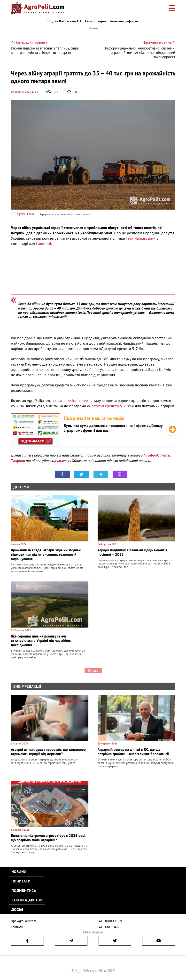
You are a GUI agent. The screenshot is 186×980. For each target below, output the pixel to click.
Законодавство (27, 900)
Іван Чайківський (141, 238)
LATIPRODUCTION (110, 921)
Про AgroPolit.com (23, 921)
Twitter (165, 455)
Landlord (44, 244)
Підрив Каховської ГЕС (65, 21)
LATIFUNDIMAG (108, 927)
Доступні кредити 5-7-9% (110, 406)
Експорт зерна (96, 21)
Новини (19, 872)
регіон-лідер (77, 400)
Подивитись (24, 890)
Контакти (17, 927)
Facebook (151, 455)
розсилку (62, 460)
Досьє (17, 909)
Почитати (21, 881)
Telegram (18, 460)
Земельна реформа (124, 21)
